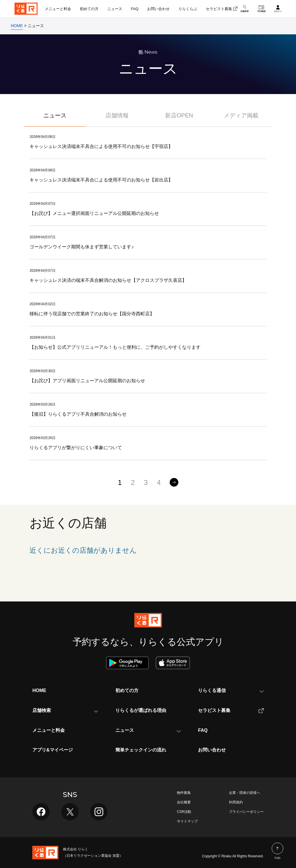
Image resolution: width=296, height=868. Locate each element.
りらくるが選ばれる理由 (141, 710)
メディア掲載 (241, 115)
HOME (39, 690)
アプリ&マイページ (53, 750)
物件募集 (184, 793)
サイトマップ (187, 821)
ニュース (55, 115)
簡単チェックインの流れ (141, 750)
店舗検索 (65, 710)
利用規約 (236, 802)
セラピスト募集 (231, 710)
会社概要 (184, 802)
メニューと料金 (49, 730)
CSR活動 (184, 812)
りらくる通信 (231, 690)
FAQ (203, 730)
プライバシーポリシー (246, 812)
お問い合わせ (212, 750)
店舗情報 (117, 115)
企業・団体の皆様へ (245, 793)
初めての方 (127, 690)
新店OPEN (179, 115)
